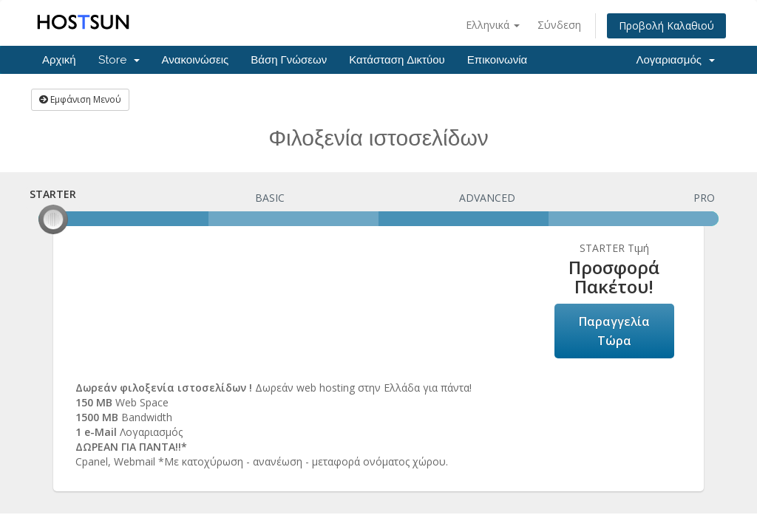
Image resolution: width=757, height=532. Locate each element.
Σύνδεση (559, 25)
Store (119, 60)
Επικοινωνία (497, 60)
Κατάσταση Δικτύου (397, 60)
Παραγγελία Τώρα (614, 331)
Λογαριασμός (675, 60)
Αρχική (59, 60)
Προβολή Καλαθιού (666, 25)
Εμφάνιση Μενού (80, 99)
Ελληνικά (493, 25)
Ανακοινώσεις (196, 60)
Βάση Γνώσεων (289, 60)
